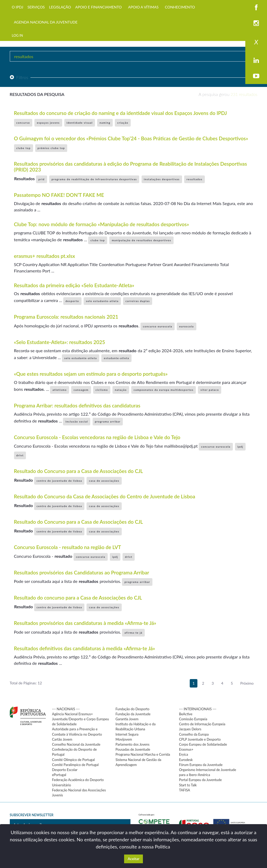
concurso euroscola (158, 326)
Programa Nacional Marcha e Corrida (143, 754)
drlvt (20, 455)
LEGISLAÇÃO (60, 7)
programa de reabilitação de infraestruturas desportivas (94, 179)
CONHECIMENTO (180, 7)
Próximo (247, 683)
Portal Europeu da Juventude (200, 780)
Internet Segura (127, 734)
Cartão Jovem (62, 739)
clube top (24, 148)
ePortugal (59, 775)
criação (123, 123)
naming (105, 123)
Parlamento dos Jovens (133, 744)
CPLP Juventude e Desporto (200, 739)
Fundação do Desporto (133, 709)
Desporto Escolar (65, 770)
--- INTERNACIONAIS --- (198, 709)
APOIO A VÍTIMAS (143, 7)
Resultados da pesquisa (37, 94)
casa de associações (104, 481)
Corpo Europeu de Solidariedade (203, 744)
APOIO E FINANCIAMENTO (98, 7)
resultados (194, 179)
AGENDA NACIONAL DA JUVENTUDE (46, 22)
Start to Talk (188, 785)
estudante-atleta (116, 358)
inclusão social (77, 421)
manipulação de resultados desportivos (141, 240)
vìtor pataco (210, 390)
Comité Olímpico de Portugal (74, 760)
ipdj (240, 447)
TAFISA (185, 790)
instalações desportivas (162, 179)
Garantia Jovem (127, 719)
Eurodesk (186, 760)
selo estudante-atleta (102, 301)
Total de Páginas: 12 (26, 683)
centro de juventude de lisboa (59, 481)
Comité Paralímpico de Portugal (75, 765)
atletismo (60, 390)
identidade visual (80, 123)
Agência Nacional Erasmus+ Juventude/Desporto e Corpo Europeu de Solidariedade (81, 719)
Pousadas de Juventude (133, 749)
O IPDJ (18, 7)
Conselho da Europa (194, 734)
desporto (72, 301)
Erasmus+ (186, 749)
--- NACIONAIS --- (66, 709)
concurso (23, 123)
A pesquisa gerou (228, 94)
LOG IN (17, 35)
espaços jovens (48, 123)
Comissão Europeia (193, 719)
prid (41, 179)
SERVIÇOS (36, 7)
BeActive (186, 714)
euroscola (186, 326)
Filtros (19, 77)
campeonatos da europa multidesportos (164, 390)
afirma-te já (133, 633)
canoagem (81, 390)
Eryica (184, 754)
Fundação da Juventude (133, 714)
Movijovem (124, 739)
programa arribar (108, 421)
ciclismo (102, 390)
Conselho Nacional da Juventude (76, 744)
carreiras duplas (138, 301)
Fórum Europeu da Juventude (201, 765)
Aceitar (133, 859)
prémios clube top (51, 148)
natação (121, 390)
